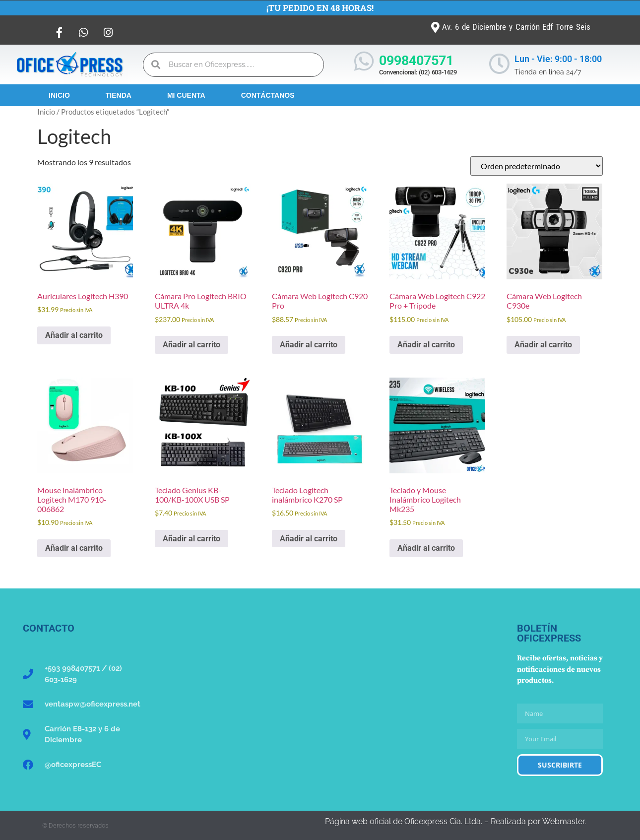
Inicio (59, 95)
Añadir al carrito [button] (74, 335)
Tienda (119, 95)
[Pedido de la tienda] (537, 166)
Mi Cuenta (186, 95)
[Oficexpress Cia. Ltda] (320, 698)
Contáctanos (268, 95)
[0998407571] (364, 61)
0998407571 (416, 61)
